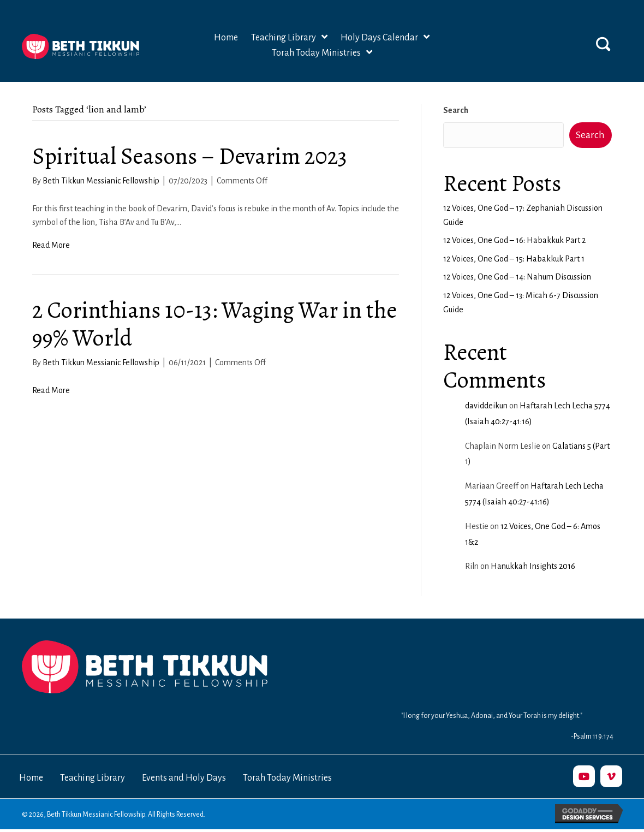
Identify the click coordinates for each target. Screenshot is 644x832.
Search (456, 110)
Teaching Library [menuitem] (93, 778)
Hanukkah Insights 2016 (533, 566)
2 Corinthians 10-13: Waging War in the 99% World (214, 323)
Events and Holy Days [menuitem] (184, 778)
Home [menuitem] (31, 778)
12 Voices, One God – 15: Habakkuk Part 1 (514, 259)
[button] (603, 44)
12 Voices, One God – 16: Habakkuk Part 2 (514, 240)
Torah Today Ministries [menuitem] (287, 778)
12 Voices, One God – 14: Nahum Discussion (517, 277)
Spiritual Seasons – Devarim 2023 (190, 156)
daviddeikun (486, 406)
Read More (51, 245)
